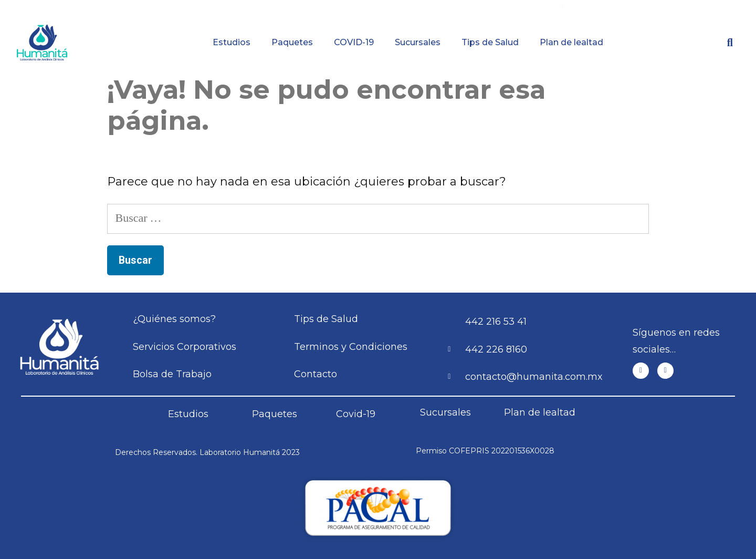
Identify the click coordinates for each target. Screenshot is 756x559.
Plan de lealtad (571, 42)
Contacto (693, 8)
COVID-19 (354, 42)
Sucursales (418, 42)
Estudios (232, 42)
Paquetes (292, 42)
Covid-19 (356, 414)
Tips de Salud (490, 42)
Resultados (430, 8)
